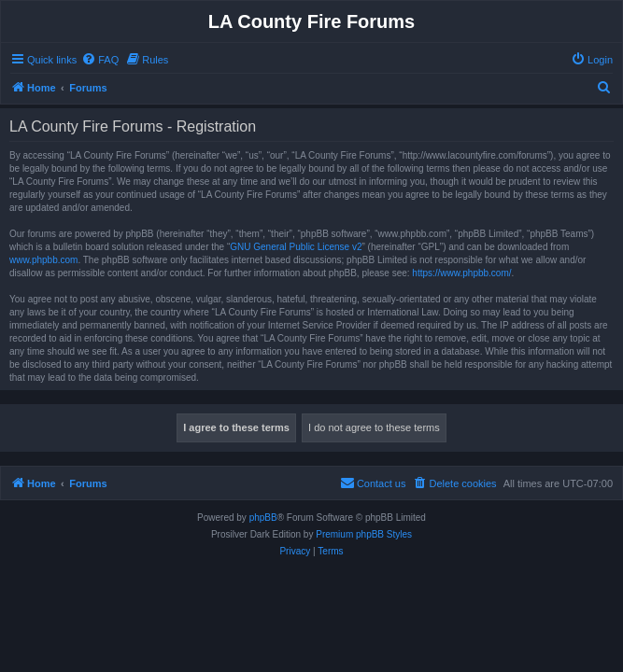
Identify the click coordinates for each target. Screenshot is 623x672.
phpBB (263, 518)
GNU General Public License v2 (296, 247)
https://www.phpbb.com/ (461, 273)
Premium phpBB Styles (364, 534)
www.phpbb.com (43, 260)
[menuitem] (100, 60)
